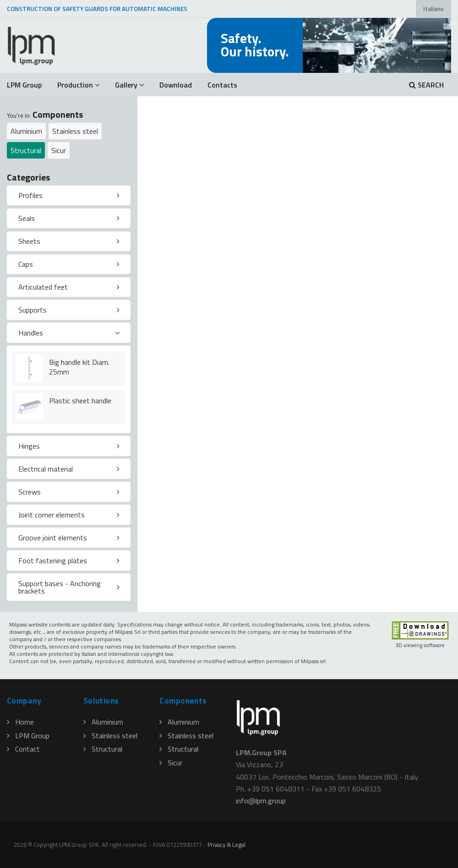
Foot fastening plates (53, 560)
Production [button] (78, 85)
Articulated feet (43, 287)
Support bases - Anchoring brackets (60, 587)
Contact (23, 749)
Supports (33, 310)
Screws (30, 492)
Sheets (29, 241)
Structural (26, 150)
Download (176, 85)
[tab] (69, 196)
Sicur (59, 150)
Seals (27, 218)
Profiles (30, 195)
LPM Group (24, 85)
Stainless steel (75, 131)
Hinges (29, 446)
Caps (26, 264)
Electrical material (46, 469)
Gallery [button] (129, 85)
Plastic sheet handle (80, 401)
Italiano (433, 9)
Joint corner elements (52, 515)
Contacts (222, 85)
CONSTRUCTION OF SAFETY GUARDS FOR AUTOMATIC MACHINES (97, 9)
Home (20, 722)
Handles (31, 333)
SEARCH (426, 85)
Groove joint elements (53, 538)
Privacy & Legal (226, 845)
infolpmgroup (261, 801)
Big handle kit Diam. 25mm (79, 367)
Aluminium (26, 131)
